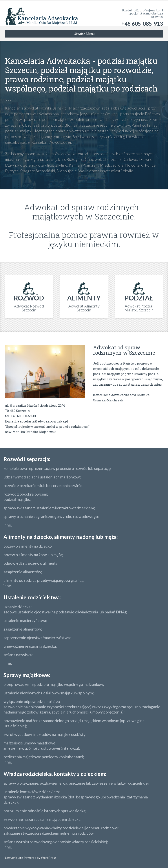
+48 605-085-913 (142, 24)
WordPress (48, 858)
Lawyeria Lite (14, 858)
